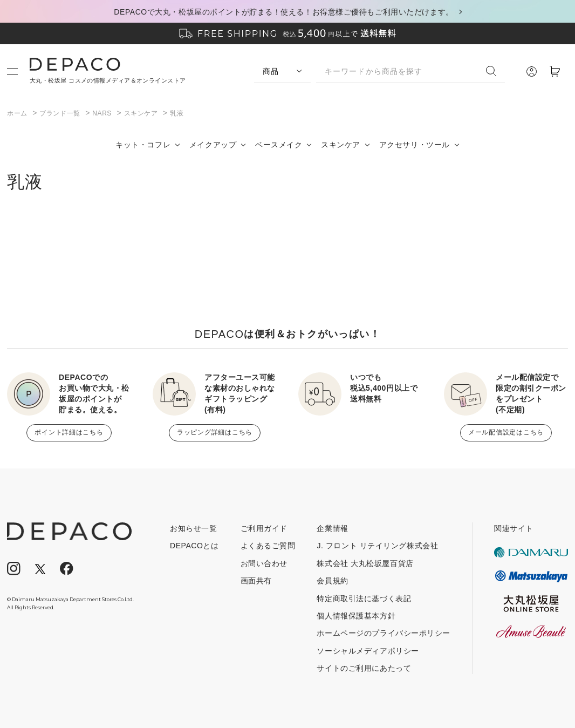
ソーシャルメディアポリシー (368, 651)
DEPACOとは (194, 546)
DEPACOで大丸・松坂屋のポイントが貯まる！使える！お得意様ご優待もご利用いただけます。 (283, 12)
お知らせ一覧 (193, 528)
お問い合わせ (264, 563)
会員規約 (332, 581)
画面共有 (256, 581)
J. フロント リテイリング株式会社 (377, 546)
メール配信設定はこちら (506, 432)
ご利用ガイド (264, 528)
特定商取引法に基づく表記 (364, 598)
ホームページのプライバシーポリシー (384, 633)
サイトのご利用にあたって (364, 668)
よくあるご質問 (268, 546)
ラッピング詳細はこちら (215, 432)
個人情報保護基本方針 (356, 616)
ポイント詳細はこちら (69, 432)
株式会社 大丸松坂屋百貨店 (365, 563)
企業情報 (332, 528)
